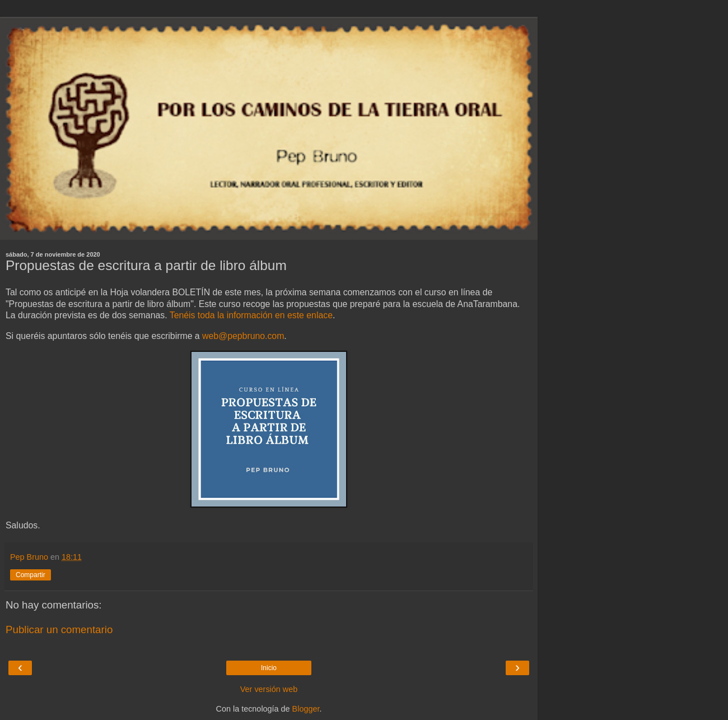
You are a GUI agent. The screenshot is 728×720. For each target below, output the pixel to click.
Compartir (31, 575)
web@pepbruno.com (243, 336)
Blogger (306, 709)
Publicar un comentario (59, 630)
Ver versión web (269, 689)
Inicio (269, 668)
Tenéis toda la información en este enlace (251, 315)
